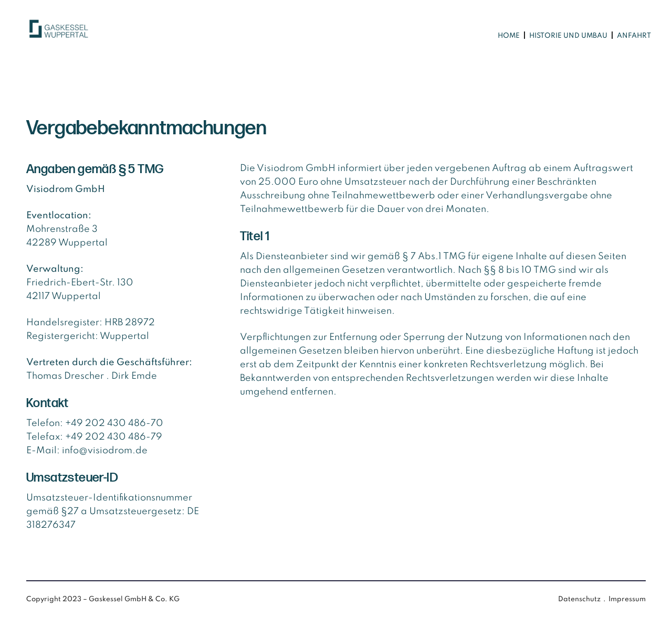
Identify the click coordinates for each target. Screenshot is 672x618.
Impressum (627, 599)
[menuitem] (508, 36)
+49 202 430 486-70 (114, 423)
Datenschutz (579, 599)
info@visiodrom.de (105, 451)
